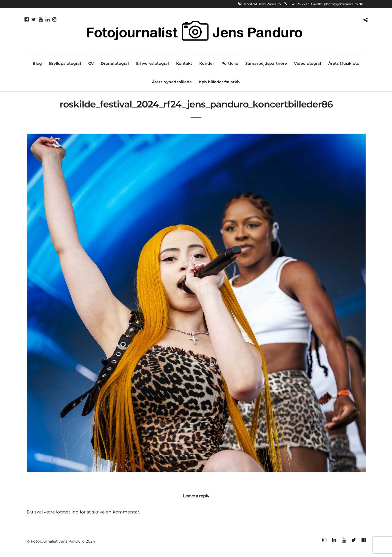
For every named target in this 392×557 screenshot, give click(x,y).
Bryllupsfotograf (65, 63)
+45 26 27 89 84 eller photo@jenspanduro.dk (324, 4)
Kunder (207, 63)
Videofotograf (308, 63)
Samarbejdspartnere (266, 63)
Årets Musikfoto (344, 63)
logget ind (67, 512)
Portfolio (230, 63)
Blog (37, 63)
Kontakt (184, 63)
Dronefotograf (115, 63)
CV (91, 63)
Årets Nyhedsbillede (172, 82)
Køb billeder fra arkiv (220, 82)
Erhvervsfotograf (153, 63)
